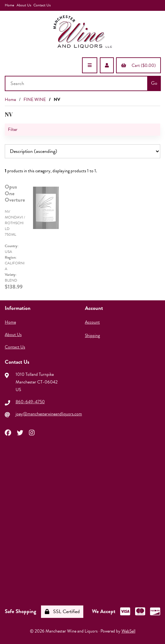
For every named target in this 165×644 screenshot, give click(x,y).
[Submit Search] (154, 83)
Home (9, 5)
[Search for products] (77, 83)
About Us (24, 5)
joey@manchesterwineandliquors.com (49, 414)
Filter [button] (13, 129)
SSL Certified (62, 612)
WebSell (128, 631)
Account (92, 322)
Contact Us (42, 5)
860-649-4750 (30, 402)
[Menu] (90, 65)
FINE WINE (35, 100)
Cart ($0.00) (138, 65)
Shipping (92, 336)
